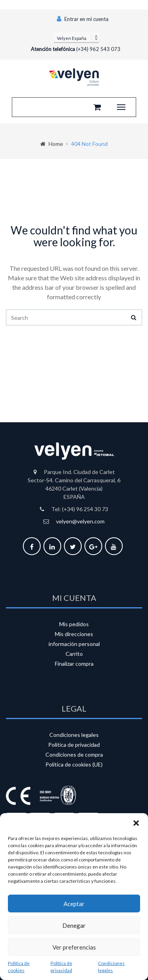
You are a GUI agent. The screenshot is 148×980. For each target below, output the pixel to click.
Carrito (74, 654)
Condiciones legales (111, 967)
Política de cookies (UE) (74, 764)
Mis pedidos (74, 624)
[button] (136, 823)
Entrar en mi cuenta (83, 19)
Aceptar (74, 904)
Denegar (74, 925)
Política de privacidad (61, 967)
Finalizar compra (74, 664)
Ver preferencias (74, 947)
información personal (74, 644)
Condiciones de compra (74, 754)
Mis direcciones (74, 634)
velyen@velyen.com (80, 521)
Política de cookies (19, 967)
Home (52, 144)
